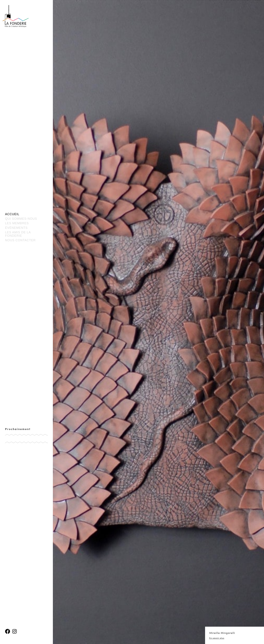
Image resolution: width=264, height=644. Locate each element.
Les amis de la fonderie (18, 234)
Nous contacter (20, 240)
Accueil (12, 214)
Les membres (17, 223)
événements (16, 228)
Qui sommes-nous (21, 219)
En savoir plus (217, 638)
